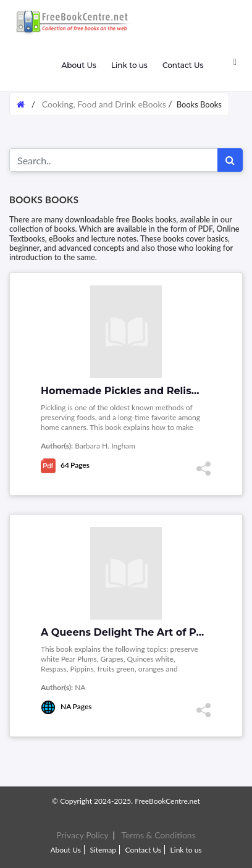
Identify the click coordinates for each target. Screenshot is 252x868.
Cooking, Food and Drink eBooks (104, 104)
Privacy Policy (82, 835)
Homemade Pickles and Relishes (125, 391)
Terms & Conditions (158, 835)
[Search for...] (114, 160)
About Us (78, 65)
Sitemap (103, 850)
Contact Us (183, 65)
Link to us (129, 65)
